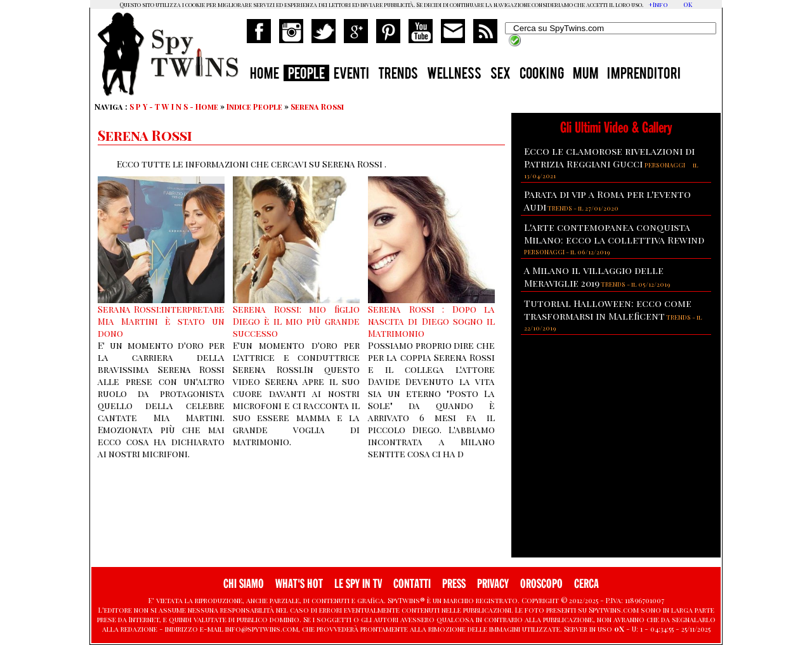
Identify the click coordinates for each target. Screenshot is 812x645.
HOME (265, 75)
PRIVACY (493, 584)
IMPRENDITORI (644, 75)
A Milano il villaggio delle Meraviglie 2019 (594, 277)
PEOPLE (306, 75)
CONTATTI (412, 584)
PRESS (454, 584)
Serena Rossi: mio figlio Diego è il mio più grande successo (296, 321)
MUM (586, 75)
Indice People (254, 107)
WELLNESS (454, 75)
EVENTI (351, 75)
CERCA (586, 584)
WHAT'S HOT (299, 584)
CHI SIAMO (244, 584)
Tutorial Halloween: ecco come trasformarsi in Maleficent (608, 309)
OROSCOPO (541, 584)
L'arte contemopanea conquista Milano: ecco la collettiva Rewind (614, 233)
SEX (501, 75)
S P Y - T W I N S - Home (174, 107)
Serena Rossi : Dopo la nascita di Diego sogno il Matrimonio (431, 321)
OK (688, 4)
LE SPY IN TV (358, 584)
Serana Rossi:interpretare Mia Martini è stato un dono (161, 321)
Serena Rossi (317, 107)
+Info (658, 4)
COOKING (542, 75)
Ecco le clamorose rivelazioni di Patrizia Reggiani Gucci (609, 157)
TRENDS (398, 75)
